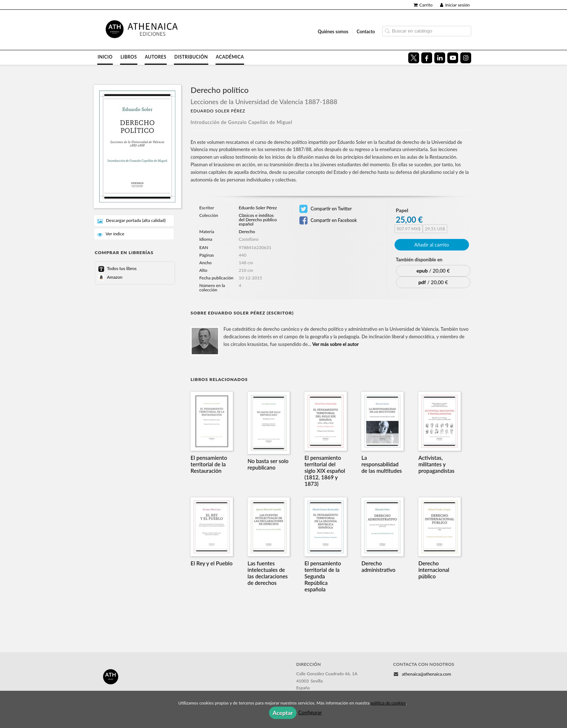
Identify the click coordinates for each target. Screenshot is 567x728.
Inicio (105, 57)
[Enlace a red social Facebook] (427, 58)
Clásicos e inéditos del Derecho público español (258, 220)
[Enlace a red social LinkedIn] (440, 58)
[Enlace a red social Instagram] (466, 58)
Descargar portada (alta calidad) (131, 221)
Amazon (114, 277)
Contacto (366, 31)
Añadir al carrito (432, 245)
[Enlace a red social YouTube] (453, 58)
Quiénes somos (333, 31)
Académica (230, 57)
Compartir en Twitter (326, 209)
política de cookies (388, 703)
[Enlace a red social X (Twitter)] (414, 58)
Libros (129, 57)
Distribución (191, 57)
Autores (156, 57)
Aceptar (283, 713)
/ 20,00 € (433, 271)
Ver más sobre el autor (335, 344)
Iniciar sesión (455, 5)
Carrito (423, 5)
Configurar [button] (310, 712)
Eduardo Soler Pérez (218, 111)
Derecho (247, 232)
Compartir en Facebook (328, 220)
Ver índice (111, 234)
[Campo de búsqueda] (427, 31)
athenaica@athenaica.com (426, 674)
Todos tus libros (121, 268)
